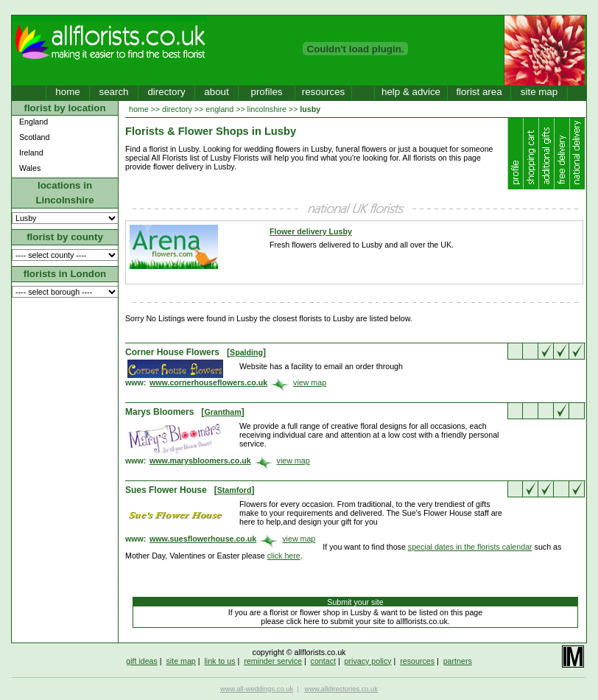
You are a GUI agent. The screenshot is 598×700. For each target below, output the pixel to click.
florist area (479, 92)
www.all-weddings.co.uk (257, 689)
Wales (30, 168)
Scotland (34, 137)
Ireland (31, 153)
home (67, 92)
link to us (219, 661)
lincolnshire (267, 109)
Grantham (222, 412)
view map (310, 382)
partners (458, 661)
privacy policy (368, 661)
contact (323, 661)
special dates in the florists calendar (470, 547)
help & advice (411, 92)
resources (324, 92)
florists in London (65, 274)
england (219, 109)
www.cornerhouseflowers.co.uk (208, 382)
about (216, 92)
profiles (267, 92)
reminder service (273, 661)
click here (284, 556)
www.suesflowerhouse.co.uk (203, 539)
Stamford (235, 490)
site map (539, 92)
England (34, 122)
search (113, 92)
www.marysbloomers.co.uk (200, 461)
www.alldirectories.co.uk (341, 689)
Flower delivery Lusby (311, 231)
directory (166, 92)
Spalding (246, 352)
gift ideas (142, 661)
